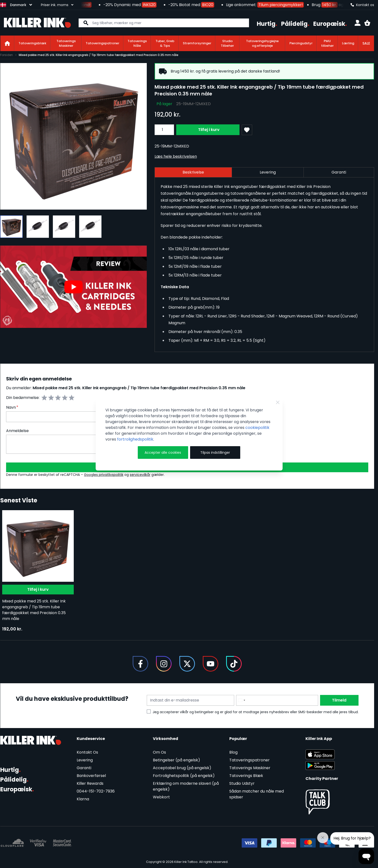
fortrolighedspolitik (135, 439)
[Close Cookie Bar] (278, 402)
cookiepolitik (257, 428)
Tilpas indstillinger (215, 452)
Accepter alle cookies (163, 452)
